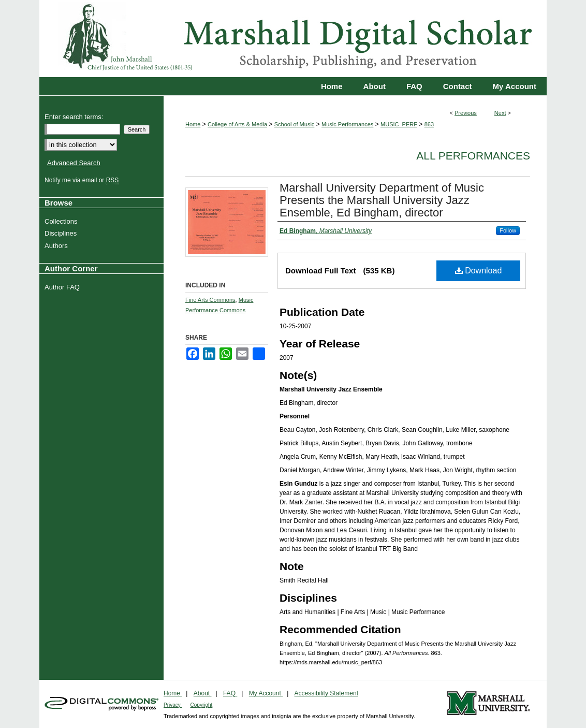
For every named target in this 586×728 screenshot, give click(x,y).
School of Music (295, 124)
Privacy (173, 705)
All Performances (473, 156)
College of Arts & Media (237, 124)
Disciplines (62, 233)
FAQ (230, 693)
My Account (266, 693)
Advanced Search (74, 163)
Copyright (202, 705)
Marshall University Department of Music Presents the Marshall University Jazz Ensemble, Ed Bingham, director (382, 200)
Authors (57, 246)
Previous (466, 113)
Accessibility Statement (326, 693)
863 (429, 124)
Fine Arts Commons (210, 300)
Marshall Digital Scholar (293, 39)
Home (193, 124)
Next (500, 113)
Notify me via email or (83, 180)
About (203, 693)
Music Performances (347, 124)
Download (479, 271)
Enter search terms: (74, 117)
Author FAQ (63, 287)
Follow (508, 230)
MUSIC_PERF (399, 124)
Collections (62, 221)
